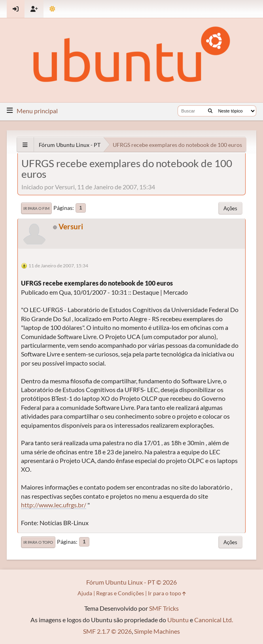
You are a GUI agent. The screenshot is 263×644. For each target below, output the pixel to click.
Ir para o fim (36, 208)
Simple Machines (157, 631)
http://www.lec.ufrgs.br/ (54, 505)
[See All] (25, 145)
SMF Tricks (164, 608)
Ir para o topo (38, 542)
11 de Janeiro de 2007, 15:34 (58, 266)
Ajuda (85, 593)
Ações (230, 208)
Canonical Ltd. (214, 620)
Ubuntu (178, 620)
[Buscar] (210, 111)
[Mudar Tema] (52, 9)
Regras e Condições (120, 593)
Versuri (71, 226)
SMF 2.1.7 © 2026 (107, 631)
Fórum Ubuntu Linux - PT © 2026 (131, 582)
